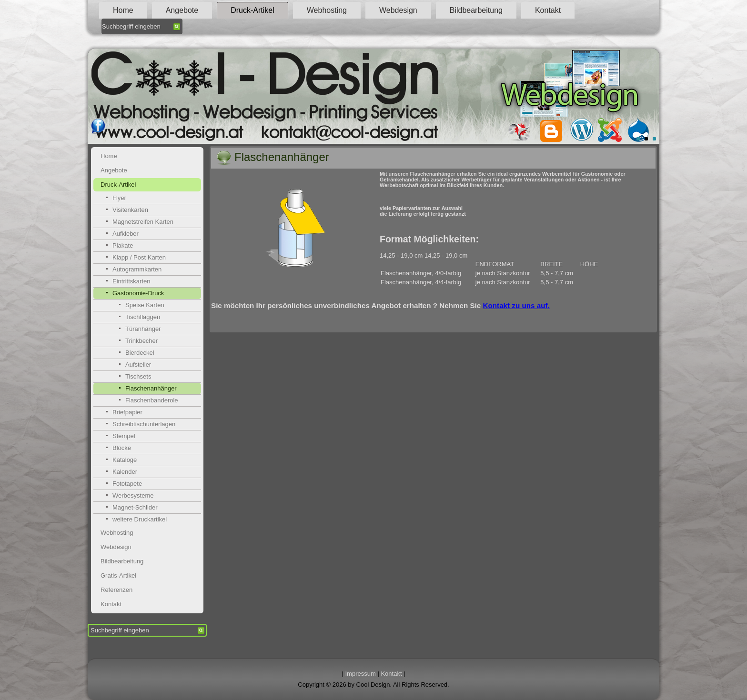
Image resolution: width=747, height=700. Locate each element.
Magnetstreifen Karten (143, 222)
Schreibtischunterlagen (144, 424)
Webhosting (327, 10)
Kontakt (548, 10)
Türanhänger (143, 329)
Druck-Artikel (252, 10)
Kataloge (125, 460)
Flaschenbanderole (152, 400)
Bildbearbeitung (476, 10)
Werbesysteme (133, 495)
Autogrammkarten (137, 269)
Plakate (123, 245)
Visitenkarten (130, 210)
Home (123, 10)
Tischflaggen (143, 317)
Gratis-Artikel (118, 575)
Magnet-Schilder (135, 507)
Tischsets (138, 376)
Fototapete (127, 484)
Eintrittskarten (131, 281)
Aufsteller (138, 365)
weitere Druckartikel (140, 519)
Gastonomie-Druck (138, 293)
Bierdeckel (140, 353)
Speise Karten (145, 305)
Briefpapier (127, 412)
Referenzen (116, 590)
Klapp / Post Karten (139, 257)
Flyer (119, 198)
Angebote (182, 10)
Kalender (125, 472)
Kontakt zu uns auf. (516, 305)
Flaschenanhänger (151, 388)
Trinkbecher (141, 341)
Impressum (361, 674)
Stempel (124, 436)
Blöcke (122, 448)
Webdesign (398, 10)
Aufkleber (126, 234)
